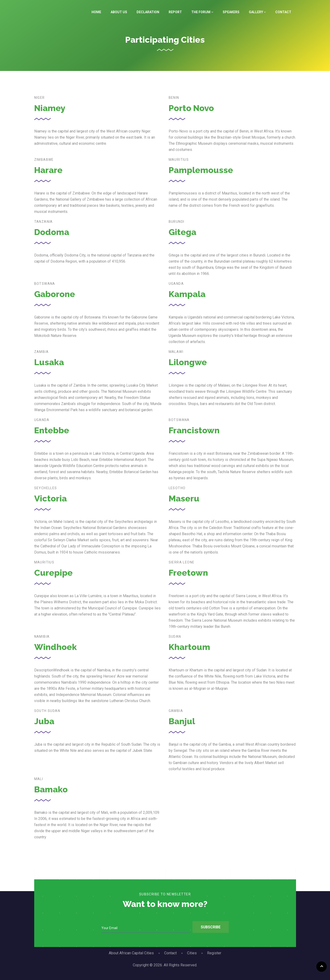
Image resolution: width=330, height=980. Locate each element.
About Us (119, 12)
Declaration (148, 12)
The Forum (202, 12)
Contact (283, 12)
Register (214, 953)
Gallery (257, 12)
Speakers (231, 12)
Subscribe (210, 927)
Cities (192, 953)
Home (96, 12)
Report (175, 12)
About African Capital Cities (131, 953)
